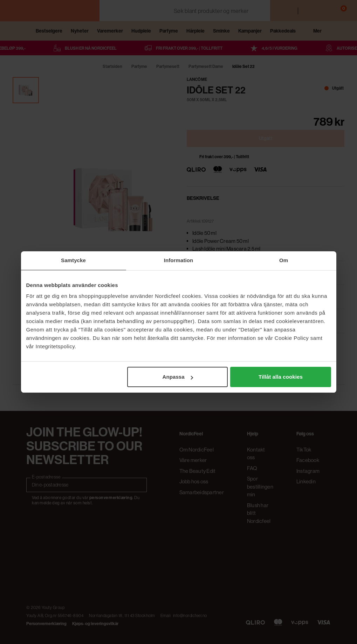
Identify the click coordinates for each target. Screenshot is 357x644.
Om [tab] (284, 260)
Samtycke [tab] (73, 260)
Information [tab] (179, 260)
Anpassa (177, 377)
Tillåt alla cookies (281, 377)
